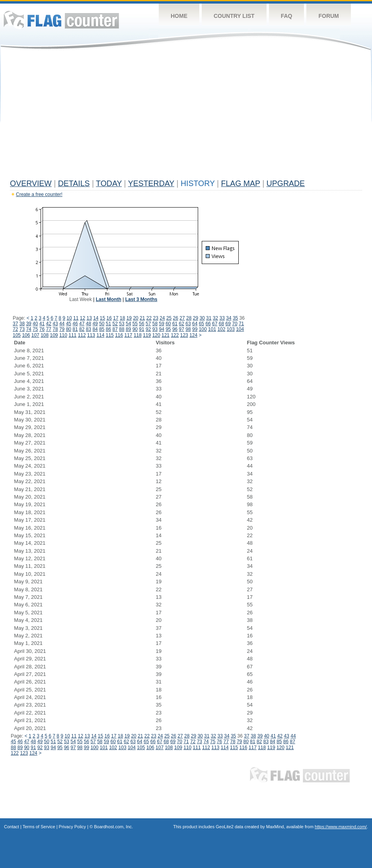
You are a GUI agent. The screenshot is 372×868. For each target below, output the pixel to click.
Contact (12, 827)
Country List (234, 16)
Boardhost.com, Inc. (113, 827)
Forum (328, 16)
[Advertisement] (186, 116)
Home (179, 16)
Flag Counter (61, 20)
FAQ (287, 16)
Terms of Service (39, 827)
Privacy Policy (72, 827)
